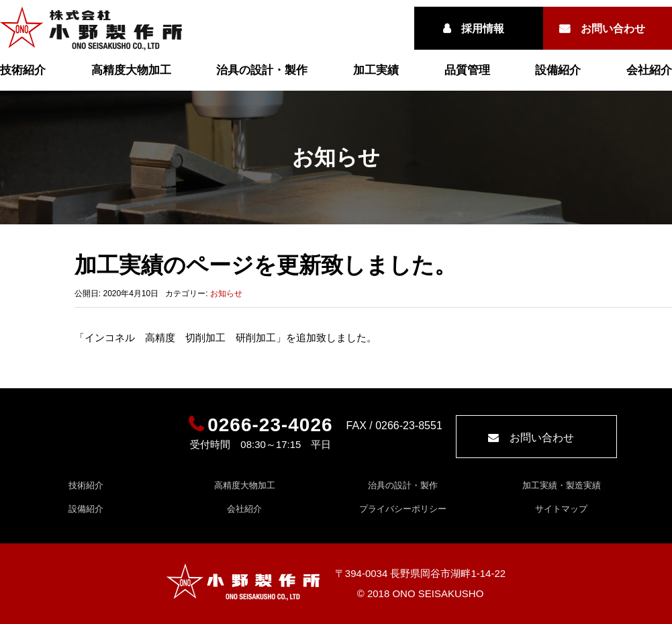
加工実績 (376, 70)
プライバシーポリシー (403, 509)
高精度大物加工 (131, 70)
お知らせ (226, 294)
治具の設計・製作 (262, 70)
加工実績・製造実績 (562, 485)
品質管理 (467, 70)
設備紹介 (558, 70)
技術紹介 (23, 70)
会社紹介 (649, 70)
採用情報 (483, 29)
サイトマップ (561, 509)
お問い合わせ (613, 29)
